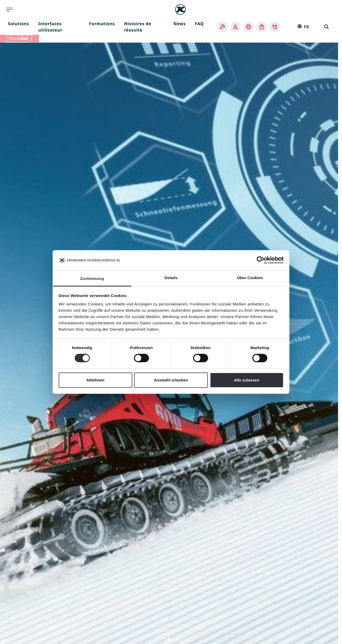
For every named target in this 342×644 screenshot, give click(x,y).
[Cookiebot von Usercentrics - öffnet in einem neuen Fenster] (261, 260)
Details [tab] (171, 278)
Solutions (18, 24)
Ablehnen (95, 380)
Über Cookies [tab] (250, 278)
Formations (102, 24)
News (180, 24)
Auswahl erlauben (171, 380)
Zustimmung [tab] (92, 278)
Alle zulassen (247, 380)
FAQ (199, 24)
